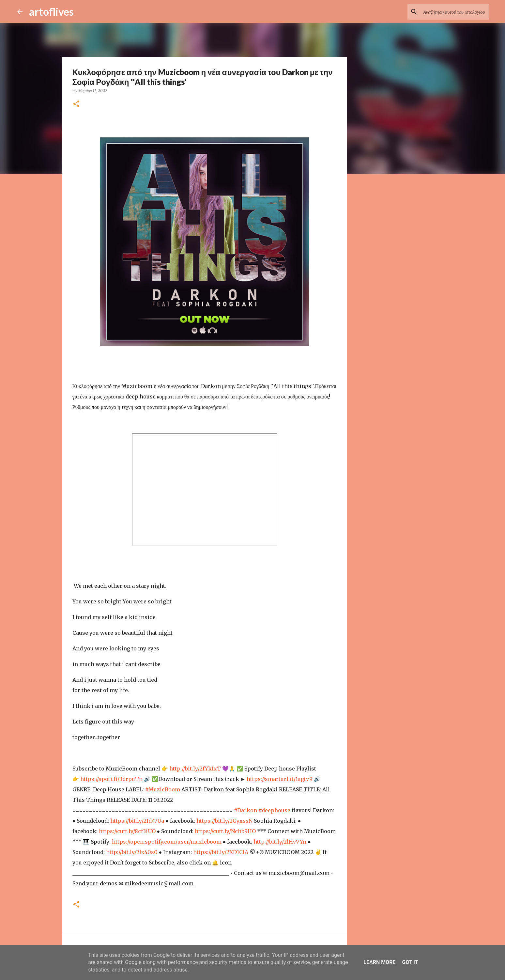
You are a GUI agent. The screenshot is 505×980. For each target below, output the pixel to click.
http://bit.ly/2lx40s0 (132, 852)
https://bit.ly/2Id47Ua (137, 821)
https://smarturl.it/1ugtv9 (280, 779)
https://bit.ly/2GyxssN (224, 821)
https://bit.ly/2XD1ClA (221, 852)
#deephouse (274, 810)
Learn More (379, 962)
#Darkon (245, 810)
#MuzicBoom (163, 789)
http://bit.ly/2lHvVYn (280, 842)
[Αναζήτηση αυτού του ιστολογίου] (455, 12)
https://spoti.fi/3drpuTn (111, 779)
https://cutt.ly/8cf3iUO (127, 831)
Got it (410, 962)
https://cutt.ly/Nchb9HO (225, 831)
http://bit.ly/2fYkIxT (195, 769)
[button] (76, 104)
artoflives (51, 12)
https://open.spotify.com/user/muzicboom (167, 842)
